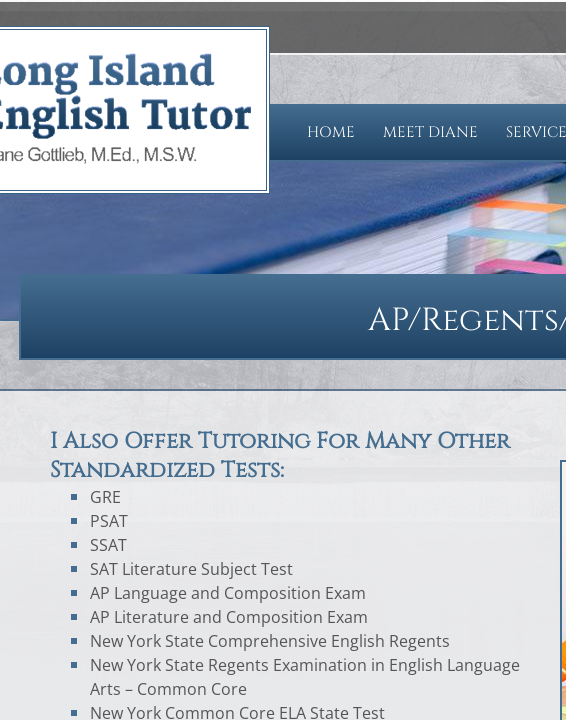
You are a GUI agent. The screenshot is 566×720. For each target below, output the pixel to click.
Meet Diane (430, 132)
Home (331, 132)
